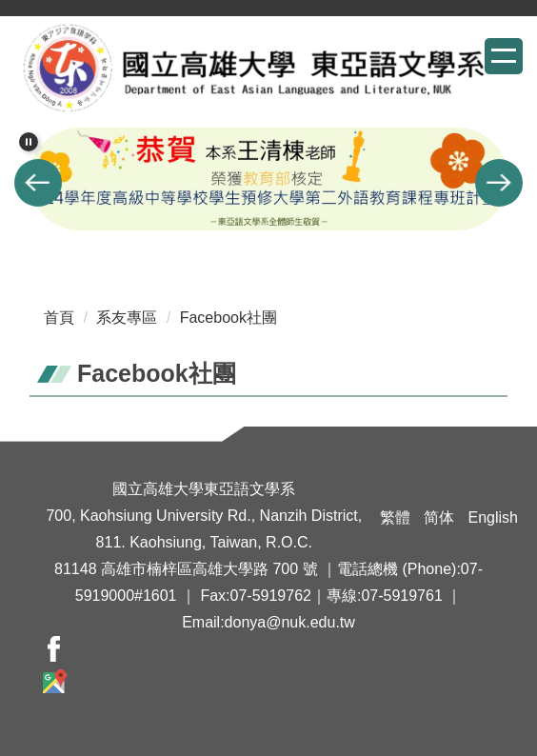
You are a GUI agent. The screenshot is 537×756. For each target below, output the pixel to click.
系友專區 (127, 318)
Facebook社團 (229, 318)
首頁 (59, 318)
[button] (29, 142)
